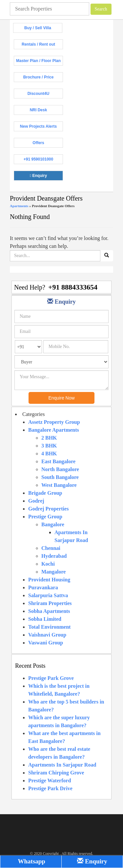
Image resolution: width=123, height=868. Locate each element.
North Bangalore (60, 469)
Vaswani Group (46, 643)
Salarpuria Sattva (48, 595)
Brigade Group (45, 493)
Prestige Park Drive (50, 788)
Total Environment (49, 627)
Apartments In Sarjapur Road (62, 765)
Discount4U (45, 95)
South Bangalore (60, 477)
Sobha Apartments (49, 611)
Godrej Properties (48, 509)
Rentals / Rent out (42, 46)
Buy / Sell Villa (43, 29)
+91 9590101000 (43, 161)
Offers (48, 144)
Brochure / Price (43, 78)
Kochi (48, 564)
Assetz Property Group (54, 422)
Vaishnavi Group (47, 635)
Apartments (19, 206)
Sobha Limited (45, 619)
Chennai (51, 548)
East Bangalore (58, 461)
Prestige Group (45, 517)
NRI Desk (46, 111)
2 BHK (49, 438)
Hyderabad (54, 556)
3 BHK (49, 446)
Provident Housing (49, 580)
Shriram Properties (50, 603)
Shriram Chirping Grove (56, 773)
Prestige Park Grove (51, 678)
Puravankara (43, 587)
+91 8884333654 (73, 287)
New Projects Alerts (41, 128)
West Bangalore (59, 485)
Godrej (36, 501)
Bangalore (53, 524)
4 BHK (49, 454)
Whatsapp (31, 861)
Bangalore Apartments (54, 430)
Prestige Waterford (50, 781)
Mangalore (53, 572)
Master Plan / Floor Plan (40, 62)
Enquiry (46, 177)
